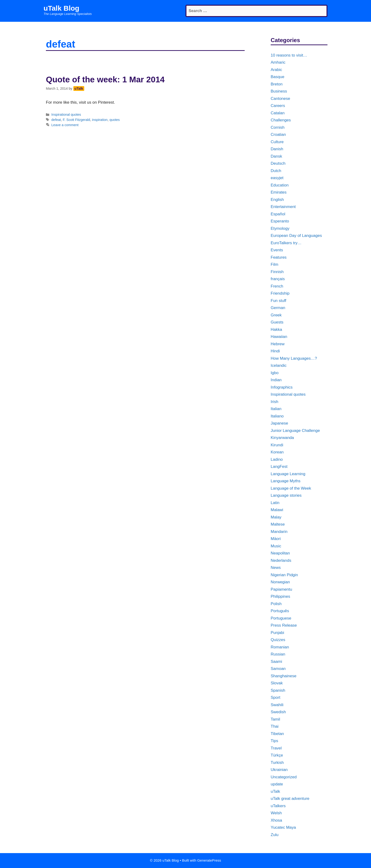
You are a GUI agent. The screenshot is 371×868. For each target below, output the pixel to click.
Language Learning (288, 474)
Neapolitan (280, 553)
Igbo (275, 373)
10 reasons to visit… (289, 55)
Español (278, 214)
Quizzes (278, 640)
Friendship (280, 293)
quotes (115, 120)
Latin (275, 503)
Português (280, 611)
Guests (277, 322)
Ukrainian (279, 770)
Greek (276, 315)
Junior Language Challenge (295, 431)
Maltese (278, 524)
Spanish (278, 690)
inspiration (100, 120)
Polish (276, 604)
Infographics (282, 387)
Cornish (278, 127)
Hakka (276, 330)
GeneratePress (209, 860)
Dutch (276, 171)
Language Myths (286, 481)
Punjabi (277, 633)
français (278, 279)
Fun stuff (278, 301)
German (278, 308)
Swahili (277, 705)
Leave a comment (65, 125)
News (276, 568)
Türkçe (277, 755)
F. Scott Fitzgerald (76, 120)
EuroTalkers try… (286, 243)
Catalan (278, 113)
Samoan (278, 669)
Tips (274, 741)
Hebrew (278, 344)
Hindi (275, 351)
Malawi (277, 510)
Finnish (277, 272)
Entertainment (283, 207)
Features (279, 257)
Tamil (275, 719)
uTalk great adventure (290, 799)
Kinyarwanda (282, 438)
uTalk (275, 791)
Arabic (276, 70)
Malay (276, 517)
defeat (56, 120)
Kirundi (277, 445)
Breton (277, 84)
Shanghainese (284, 676)
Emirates (279, 192)
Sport (276, 697)
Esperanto (280, 221)
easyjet (277, 178)
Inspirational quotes (66, 115)
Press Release (284, 625)
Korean (277, 452)
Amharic (278, 62)
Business (279, 91)
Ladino (277, 459)
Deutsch (278, 163)
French (277, 286)
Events (277, 250)
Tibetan (277, 734)
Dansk (276, 156)
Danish (277, 149)
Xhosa (276, 820)
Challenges (281, 120)
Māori (276, 539)
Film (274, 264)
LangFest (279, 467)
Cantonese (280, 99)
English (277, 200)
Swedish (278, 712)
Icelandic (279, 365)
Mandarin (279, 532)
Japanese (279, 423)
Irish (274, 402)
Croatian (278, 135)
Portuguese (281, 618)
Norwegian (280, 582)
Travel (276, 748)
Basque (278, 77)
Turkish (277, 763)
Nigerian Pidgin (284, 575)
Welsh (276, 813)
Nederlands (281, 560)
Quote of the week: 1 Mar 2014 (105, 79)
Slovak (277, 683)
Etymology (280, 228)
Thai (275, 726)
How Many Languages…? (294, 358)
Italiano (277, 416)
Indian (276, 380)
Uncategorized (284, 777)
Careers (278, 106)
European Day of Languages (296, 236)
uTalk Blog (61, 8)
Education (280, 185)
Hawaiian (279, 337)
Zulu (275, 835)
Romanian (280, 647)
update (277, 784)
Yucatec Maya (283, 827)
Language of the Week (291, 488)
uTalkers (278, 806)
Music (276, 546)
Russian (278, 654)
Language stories (286, 495)
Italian (276, 409)
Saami (276, 662)
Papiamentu (281, 589)
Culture (277, 142)
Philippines (280, 596)
